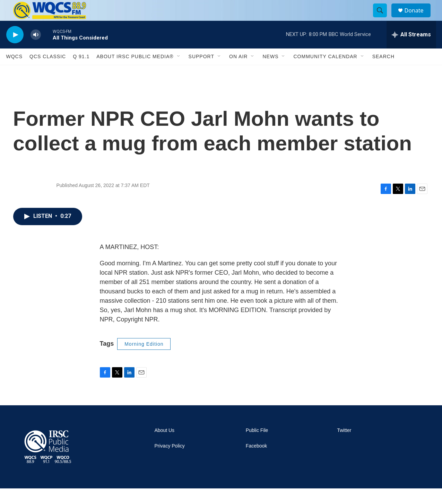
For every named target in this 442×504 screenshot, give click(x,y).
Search (383, 72)
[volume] (36, 50)
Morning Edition (144, 360)
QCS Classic (48, 72)
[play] (15, 50)
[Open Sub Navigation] (179, 72)
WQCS (15, 72)
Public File (257, 446)
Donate (418, 18)
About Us (165, 446)
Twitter (344, 446)
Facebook (256, 462)
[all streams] (411, 50)
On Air (238, 72)
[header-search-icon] (383, 18)
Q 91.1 (81, 72)
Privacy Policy (170, 462)
